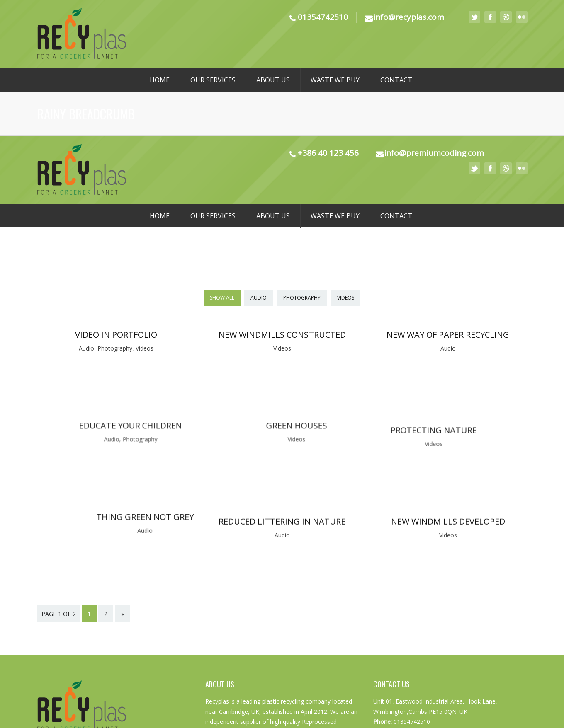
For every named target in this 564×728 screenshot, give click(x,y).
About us (273, 80)
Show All (222, 298)
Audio (259, 298)
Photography (302, 298)
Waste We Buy (335, 80)
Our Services (213, 80)
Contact (396, 80)
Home (160, 80)
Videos (346, 298)
